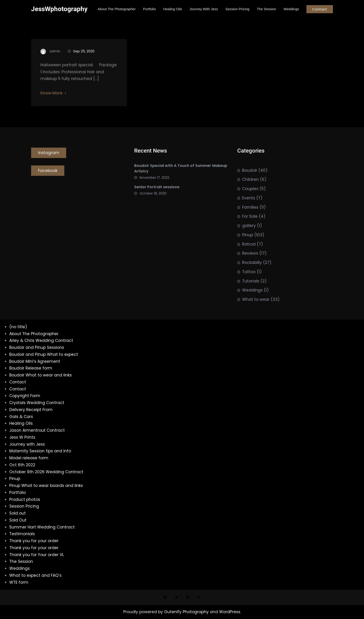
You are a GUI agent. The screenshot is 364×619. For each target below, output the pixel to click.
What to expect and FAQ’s (35, 575)
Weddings (252, 298)
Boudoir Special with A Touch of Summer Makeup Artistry (181, 170)
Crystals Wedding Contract (37, 403)
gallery (249, 234)
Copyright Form (25, 396)
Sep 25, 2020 (84, 55)
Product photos (25, 499)
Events (249, 206)
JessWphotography (59, 9)
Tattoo (249, 280)
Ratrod (249, 252)
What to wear (256, 308)
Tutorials (251, 289)
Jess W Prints (22, 437)
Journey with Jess (27, 444)
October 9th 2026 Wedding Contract (46, 472)
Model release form (29, 458)
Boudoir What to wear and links (41, 375)
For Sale (250, 225)
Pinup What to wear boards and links (46, 486)
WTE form (19, 582)
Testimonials (22, 534)
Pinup (248, 243)
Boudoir (250, 178)
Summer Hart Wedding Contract (42, 527)
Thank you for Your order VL (37, 555)
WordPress (230, 612)
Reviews (250, 262)
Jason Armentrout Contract (37, 430)
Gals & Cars (21, 417)
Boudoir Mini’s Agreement (35, 361)
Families (250, 215)
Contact (320, 9)
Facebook (48, 172)
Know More (51, 97)
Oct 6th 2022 (22, 465)
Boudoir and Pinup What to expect (44, 354)
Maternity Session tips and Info (40, 451)
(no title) (18, 327)
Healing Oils (21, 423)
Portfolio (18, 493)
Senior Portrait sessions (157, 189)
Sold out (18, 513)
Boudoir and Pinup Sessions (37, 347)
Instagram (49, 154)
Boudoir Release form (31, 368)
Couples (250, 197)
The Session (21, 561)
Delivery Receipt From (31, 410)
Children (250, 188)
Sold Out (18, 520)
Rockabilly (252, 271)
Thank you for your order (34, 541)
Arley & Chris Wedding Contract (41, 340)
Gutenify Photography (187, 612)
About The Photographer (34, 334)
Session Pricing (24, 506)
